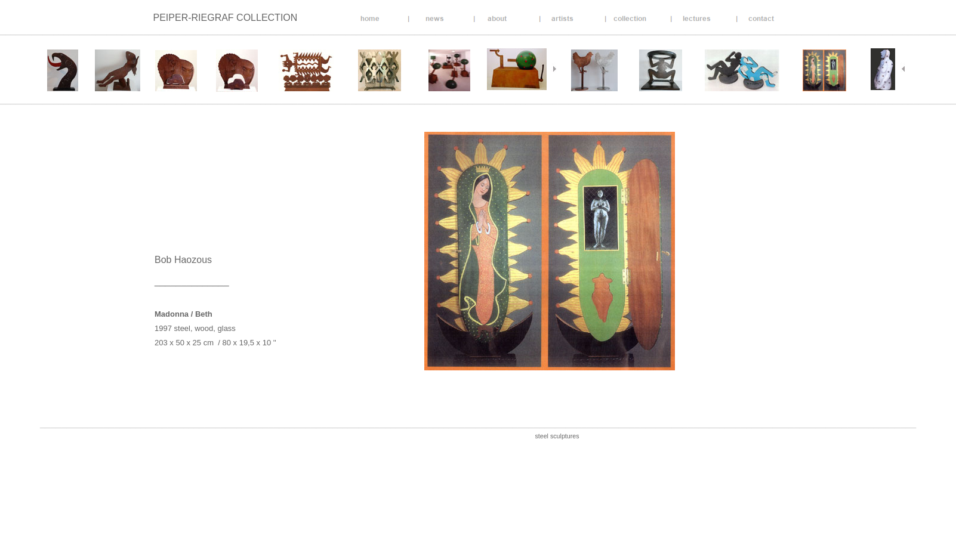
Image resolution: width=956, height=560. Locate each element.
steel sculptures (557, 436)
